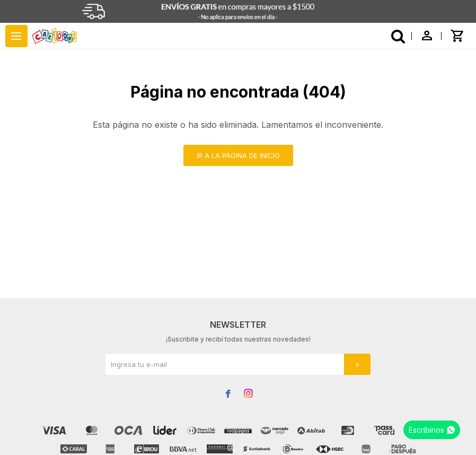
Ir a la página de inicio (238, 155)
